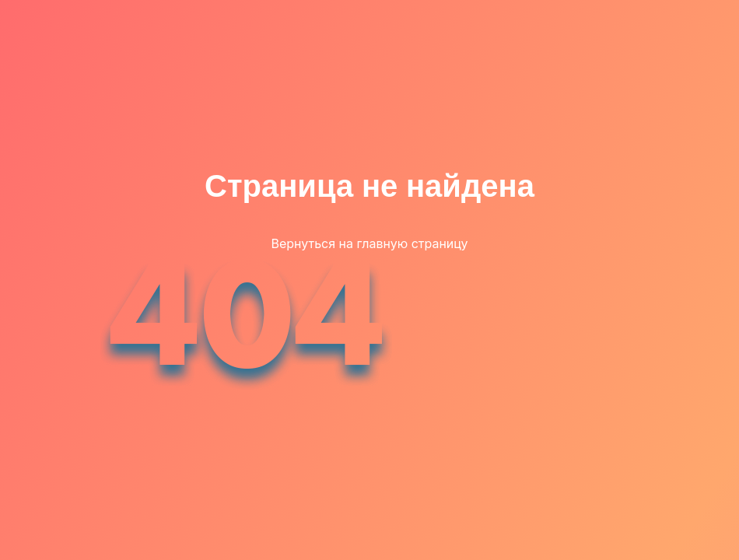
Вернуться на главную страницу (369, 243)
